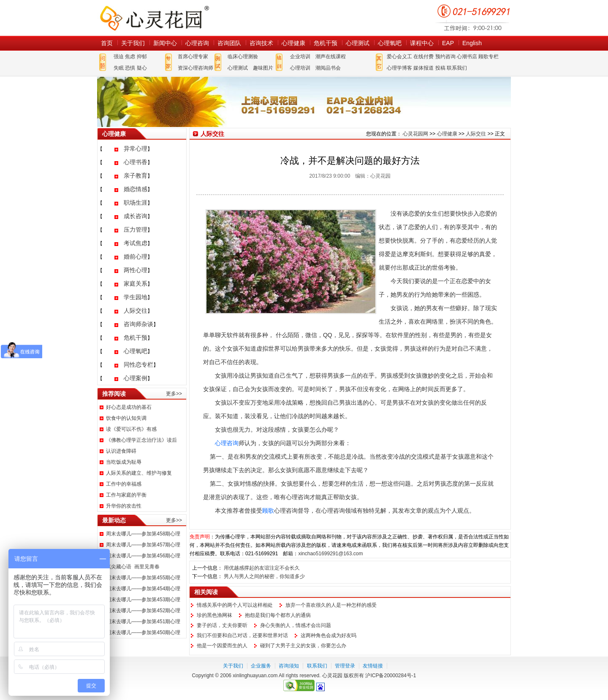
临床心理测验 (243, 57)
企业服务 (261, 666)
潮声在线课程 (331, 57)
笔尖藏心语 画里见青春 (133, 567)
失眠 (119, 68)
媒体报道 (423, 68)
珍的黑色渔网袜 (214, 615)
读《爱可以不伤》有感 (131, 429)
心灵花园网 (154, 18)
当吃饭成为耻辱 (124, 462)
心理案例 (136, 378)
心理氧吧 (390, 43)
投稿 (440, 68)
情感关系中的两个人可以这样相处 (235, 605)
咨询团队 (229, 43)
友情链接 (373, 666)
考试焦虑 (136, 243)
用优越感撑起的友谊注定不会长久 (262, 568)
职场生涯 (136, 203)
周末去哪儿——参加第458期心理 (143, 534)
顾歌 (268, 511)
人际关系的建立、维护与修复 (139, 473)
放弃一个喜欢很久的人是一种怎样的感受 (331, 605)
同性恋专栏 (138, 365)
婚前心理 (136, 257)
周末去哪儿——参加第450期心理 (143, 632)
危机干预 (326, 43)
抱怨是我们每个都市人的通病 (278, 615)
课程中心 (422, 43)
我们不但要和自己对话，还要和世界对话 (242, 635)
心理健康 (293, 43)
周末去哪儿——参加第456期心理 (143, 556)
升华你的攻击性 (124, 506)
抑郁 (142, 57)
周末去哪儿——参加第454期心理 (143, 589)
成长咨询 (136, 216)
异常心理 (136, 149)
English (472, 43)
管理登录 (345, 666)
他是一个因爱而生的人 (222, 646)
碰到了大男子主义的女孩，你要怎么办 (303, 646)
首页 (107, 43)
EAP (448, 43)
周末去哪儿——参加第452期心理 (143, 611)
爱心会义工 (399, 57)
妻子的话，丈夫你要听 (222, 625)
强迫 (119, 57)
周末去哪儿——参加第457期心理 (143, 545)
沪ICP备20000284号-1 (391, 676)
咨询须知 (289, 666)
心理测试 (358, 43)
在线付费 (423, 57)
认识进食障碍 (121, 451)
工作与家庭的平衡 (126, 495)
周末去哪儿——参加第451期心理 (143, 622)
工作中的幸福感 (124, 484)
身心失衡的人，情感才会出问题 (296, 625)
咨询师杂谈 (138, 324)
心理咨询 (197, 43)
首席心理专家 (193, 57)
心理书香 (136, 162)
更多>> (174, 394)
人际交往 (136, 311)
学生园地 (136, 297)
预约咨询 (445, 57)
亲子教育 (136, 176)
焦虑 (130, 57)
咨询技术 (261, 43)
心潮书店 (467, 57)
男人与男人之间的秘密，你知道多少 (264, 576)
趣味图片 (263, 68)
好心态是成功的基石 (129, 407)
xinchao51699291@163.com (330, 554)
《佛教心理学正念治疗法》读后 (141, 440)
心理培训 (300, 68)
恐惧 (130, 68)
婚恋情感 (136, 189)
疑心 (142, 68)
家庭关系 (136, 284)
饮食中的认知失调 (126, 418)
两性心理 (136, 270)
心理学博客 (399, 68)
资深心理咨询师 (195, 68)
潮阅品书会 (328, 68)
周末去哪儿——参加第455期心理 (143, 578)
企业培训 (300, 57)
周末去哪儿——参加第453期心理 (143, 600)
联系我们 (457, 68)
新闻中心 (165, 43)
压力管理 (136, 230)
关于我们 (133, 43)
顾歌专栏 (489, 57)
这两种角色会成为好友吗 (328, 635)
